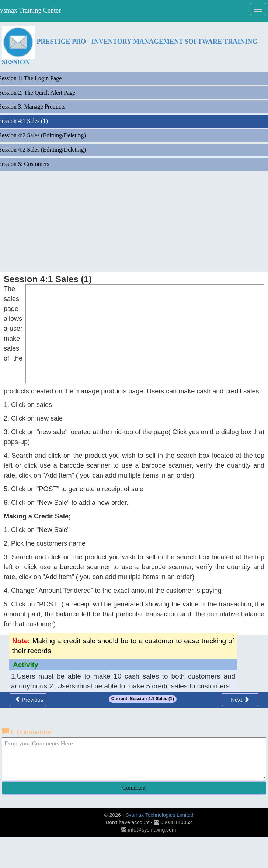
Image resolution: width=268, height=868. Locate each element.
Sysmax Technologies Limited (159, 815)
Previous (29, 699)
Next (240, 699)
